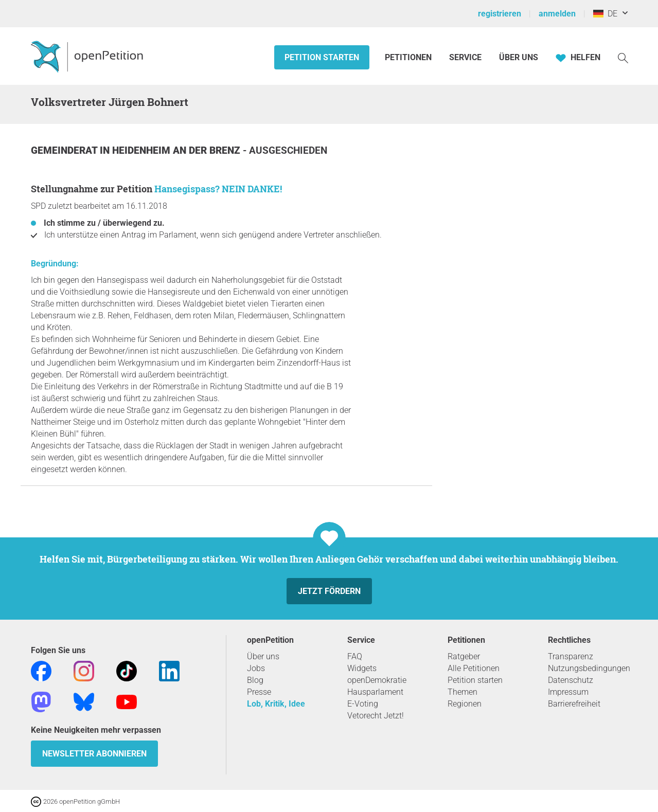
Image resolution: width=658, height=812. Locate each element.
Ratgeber (464, 656)
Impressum (568, 692)
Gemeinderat (65, 150)
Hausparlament (375, 692)
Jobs (256, 668)
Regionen (465, 704)
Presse (259, 692)
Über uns (263, 656)
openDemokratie (377, 680)
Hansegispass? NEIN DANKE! (218, 189)
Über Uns (519, 57)
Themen (463, 692)
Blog (255, 680)
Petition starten (322, 57)
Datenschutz (571, 680)
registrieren (500, 14)
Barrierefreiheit (574, 704)
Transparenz (571, 656)
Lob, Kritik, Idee (276, 704)
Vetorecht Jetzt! (376, 716)
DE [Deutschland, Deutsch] (605, 14)
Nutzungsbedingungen (589, 668)
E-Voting (363, 704)
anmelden (557, 14)
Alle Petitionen (474, 668)
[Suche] (623, 57)
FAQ (355, 656)
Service (465, 57)
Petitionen (409, 57)
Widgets (362, 668)
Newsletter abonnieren (94, 754)
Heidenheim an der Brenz (177, 150)
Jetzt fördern (329, 591)
